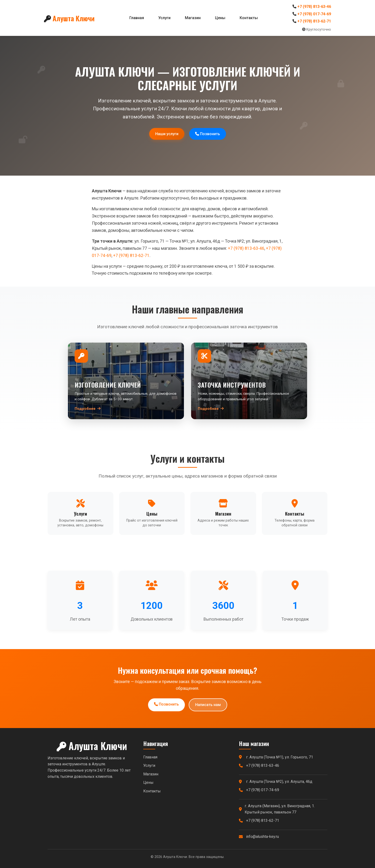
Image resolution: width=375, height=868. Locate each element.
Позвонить (208, 134)
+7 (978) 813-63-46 (314, 7)
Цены (220, 18)
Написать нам (208, 705)
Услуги (164, 18)
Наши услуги (167, 134)
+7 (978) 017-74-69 (314, 14)
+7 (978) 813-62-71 (314, 21)
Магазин (193, 18)
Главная (137, 18)
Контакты (249, 18)
